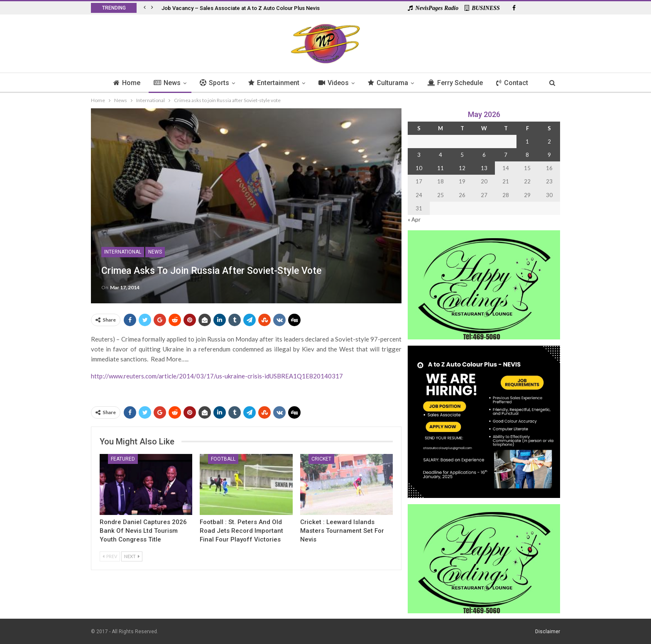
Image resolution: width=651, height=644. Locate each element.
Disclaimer (548, 631)
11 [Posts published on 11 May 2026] (441, 168)
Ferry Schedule (458, 83)
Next (132, 556)
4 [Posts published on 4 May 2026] (441, 155)
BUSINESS (482, 8)
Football (223, 459)
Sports (212, 83)
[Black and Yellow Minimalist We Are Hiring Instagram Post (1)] (484, 421)
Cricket (321, 459)
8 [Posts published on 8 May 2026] (527, 155)
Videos (334, 83)
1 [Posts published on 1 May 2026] (527, 141)
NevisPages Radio (433, 8)
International (123, 252)
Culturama (390, 83)
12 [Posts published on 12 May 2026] (462, 168)
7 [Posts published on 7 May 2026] (506, 155)
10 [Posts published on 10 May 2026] (419, 168)
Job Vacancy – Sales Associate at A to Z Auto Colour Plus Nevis (241, 8)
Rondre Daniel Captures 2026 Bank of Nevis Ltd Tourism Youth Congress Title (143, 531)
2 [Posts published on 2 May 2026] (549, 141)
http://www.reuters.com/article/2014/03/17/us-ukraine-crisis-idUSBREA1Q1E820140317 (217, 376)
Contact (516, 83)
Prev (110, 556)
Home (122, 83)
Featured (123, 459)
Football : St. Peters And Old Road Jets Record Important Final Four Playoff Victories (241, 531)
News (164, 83)
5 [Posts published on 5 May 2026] (462, 155)
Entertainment (273, 83)
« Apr (414, 220)
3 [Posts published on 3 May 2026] (419, 155)
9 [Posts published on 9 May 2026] (549, 155)
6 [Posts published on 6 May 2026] (484, 155)
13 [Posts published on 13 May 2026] (484, 168)
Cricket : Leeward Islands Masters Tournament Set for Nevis (342, 531)
